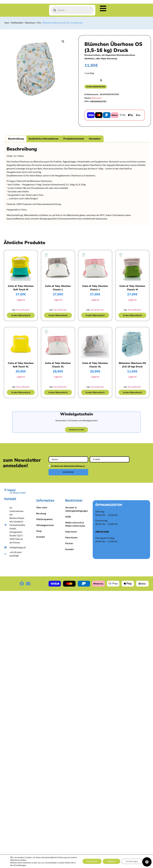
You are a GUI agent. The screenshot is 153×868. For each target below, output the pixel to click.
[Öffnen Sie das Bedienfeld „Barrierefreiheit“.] (147, 862)
